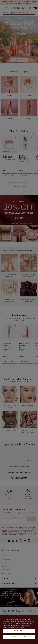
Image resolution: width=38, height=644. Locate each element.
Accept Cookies (19, 631)
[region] (19, 630)
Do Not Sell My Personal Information (19, 637)
